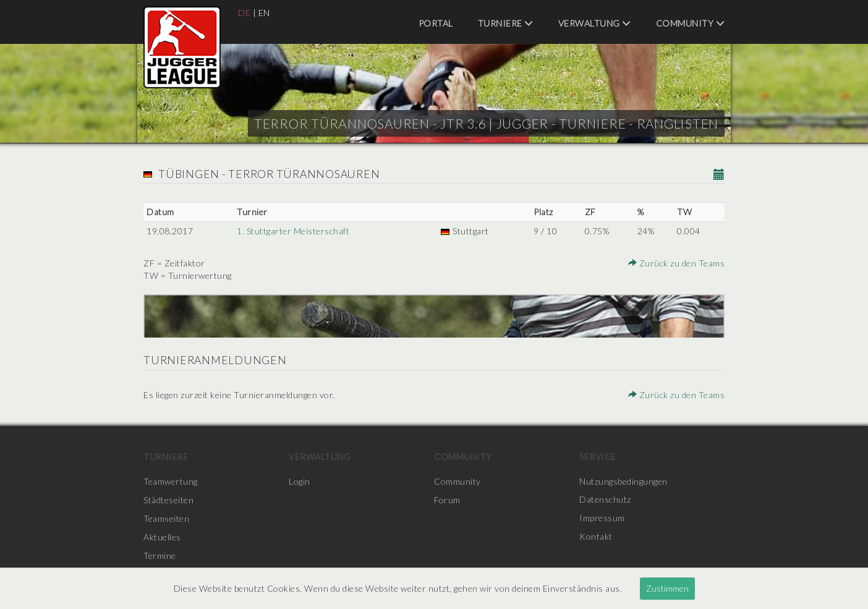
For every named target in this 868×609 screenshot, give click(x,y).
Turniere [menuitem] (506, 23)
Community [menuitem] (691, 23)
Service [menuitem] (598, 457)
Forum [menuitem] (447, 500)
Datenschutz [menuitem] (605, 500)
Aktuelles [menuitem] (162, 537)
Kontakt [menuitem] (596, 537)
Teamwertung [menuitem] (171, 481)
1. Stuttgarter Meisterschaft (293, 231)
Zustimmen (667, 588)
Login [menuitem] (300, 481)
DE (244, 13)
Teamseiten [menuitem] (166, 518)
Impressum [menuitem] (602, 518)
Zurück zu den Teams (677, 263)
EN (264, 13)
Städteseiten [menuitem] (168, 500)
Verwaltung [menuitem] (595, 23)
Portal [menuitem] (436, 23)
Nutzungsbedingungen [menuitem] (623, 481)
